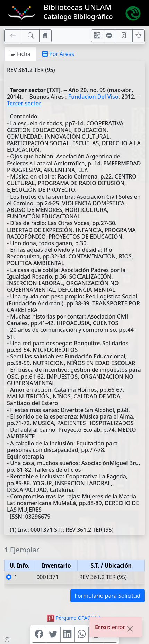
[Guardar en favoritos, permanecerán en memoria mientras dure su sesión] (124, 36)
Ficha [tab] (20, 54)
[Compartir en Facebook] (39, 635)
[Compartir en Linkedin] (68, 635)
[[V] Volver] (13, 36)
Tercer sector (24, 103)
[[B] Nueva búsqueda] (31, 36)
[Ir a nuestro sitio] (45, 36)
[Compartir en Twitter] (53, 635)
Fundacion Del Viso (93, 97)
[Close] (130, 630)
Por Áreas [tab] (58, 54)
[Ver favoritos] (139, 36)
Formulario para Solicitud (108, 596)
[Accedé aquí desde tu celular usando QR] (97, 36)
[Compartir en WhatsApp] (82, 635)
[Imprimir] (109, 36)
